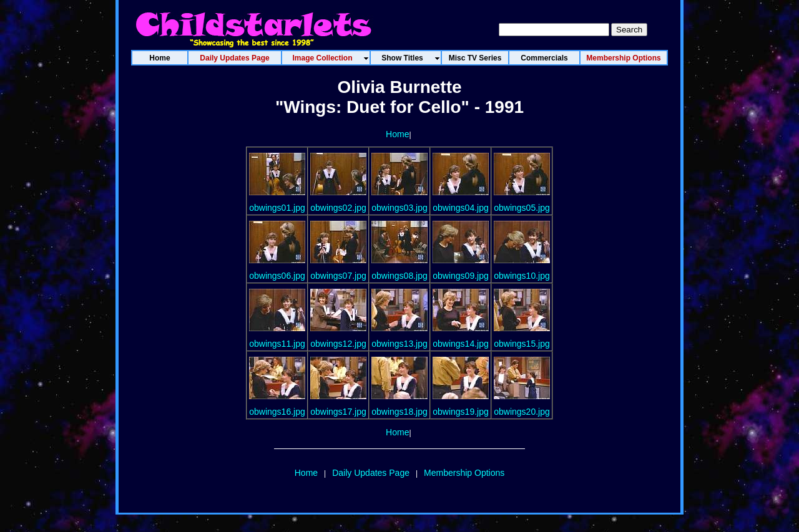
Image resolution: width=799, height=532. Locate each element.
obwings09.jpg (461, 276)
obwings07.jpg (338, 276)
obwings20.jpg (522, 412)
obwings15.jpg (522, 344)
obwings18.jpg (399, 412)
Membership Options (464, 473)
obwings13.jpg (399, 344)
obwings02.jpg (338, 208)
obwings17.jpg (338, 412)
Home (397, 134)
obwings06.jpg (277, 276)
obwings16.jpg (277, 412)
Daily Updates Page (371, 473)
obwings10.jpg (522, 276)
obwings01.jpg (277, 208)
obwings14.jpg (461, 344)
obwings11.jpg (277, 344)
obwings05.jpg (522, 208)
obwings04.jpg (461, 208)
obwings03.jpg (399, 208)
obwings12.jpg (338, 344)
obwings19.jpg (461, 412)
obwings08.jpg (399, 276)
